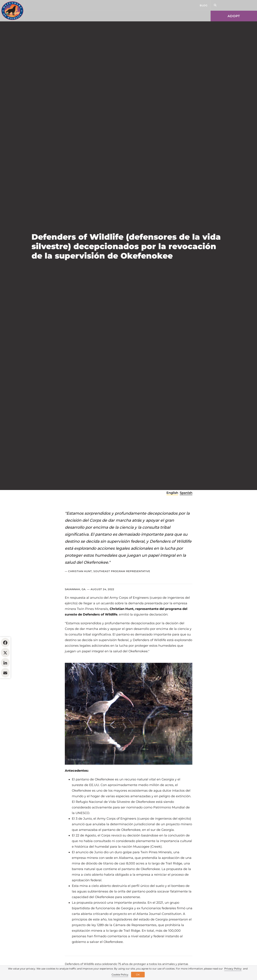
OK (138, 975)
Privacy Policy (233, 969)
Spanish (186, 514)
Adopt (234, 16)
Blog (204, 5)
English (172, 514)
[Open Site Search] (215, 5)
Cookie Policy (120, 975)
